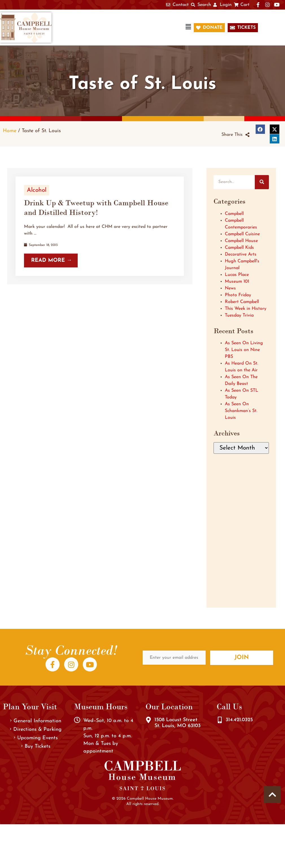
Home (10, 131)
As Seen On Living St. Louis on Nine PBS (244, 350)
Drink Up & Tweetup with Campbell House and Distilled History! (96, 208)
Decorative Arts (241, 254)
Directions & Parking (36, 729)
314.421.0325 (239, 720)
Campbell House (241, 241)
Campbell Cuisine (242, 234)
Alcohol (37, 190)
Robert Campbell (242, 302)
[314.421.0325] (220, 720)
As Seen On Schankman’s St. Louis (241, 411)
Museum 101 (237, 282)
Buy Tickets (36, 746)
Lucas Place (237, 275)
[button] (125, 28)
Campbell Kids (239, 248)
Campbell (234, 214)
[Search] (262, 182)
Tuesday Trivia (239, 315)
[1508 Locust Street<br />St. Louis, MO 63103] (149, 720)
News (230, 288)
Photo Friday (238, 295)
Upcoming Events (36, 738)
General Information (36, 721)
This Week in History (246, 309)
